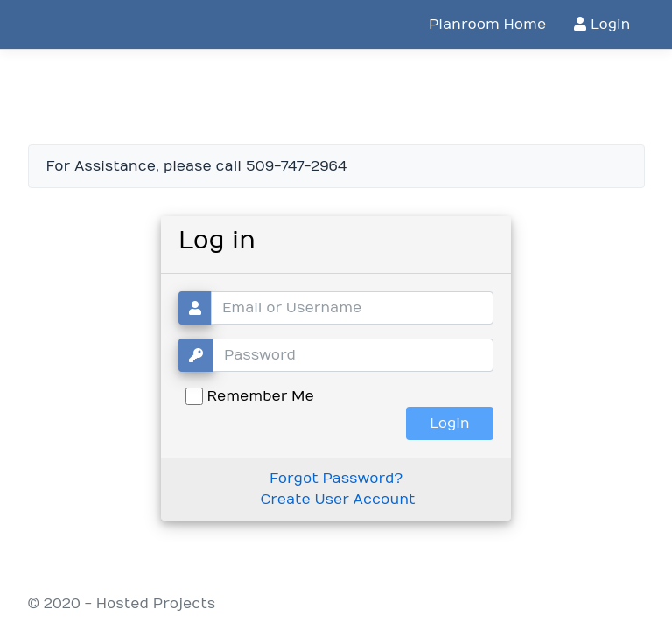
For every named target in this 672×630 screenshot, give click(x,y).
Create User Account (337, 500)
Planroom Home (487, 24)
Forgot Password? (336, 479)
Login (602, 24)
